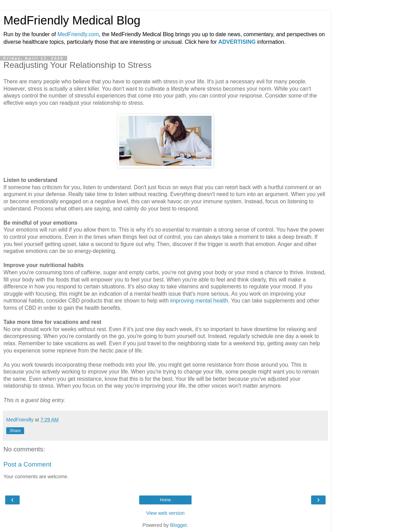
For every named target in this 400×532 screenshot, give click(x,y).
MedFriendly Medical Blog (72, 20)
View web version (165, 513)
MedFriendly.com (78, 34)
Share (15, 431)
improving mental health (199, 301)
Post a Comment (27, 464)
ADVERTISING (237, 42)
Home (165, 500)
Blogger (179, 525)
